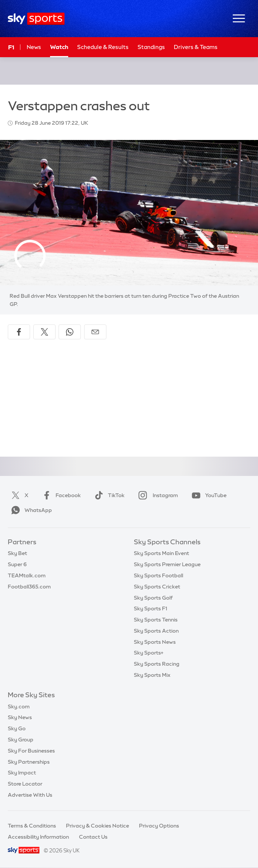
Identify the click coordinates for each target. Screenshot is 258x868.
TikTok (108, 495)
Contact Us (93, 837)
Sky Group (21, 740)
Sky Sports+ (149, 653)
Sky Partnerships (29, 762)
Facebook (60, 495)
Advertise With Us (30, 795)
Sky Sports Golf (153, 598)
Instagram (157, 495)
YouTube (208, 495)
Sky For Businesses (31, 751)
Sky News (20, 717)
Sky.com (19, 707)
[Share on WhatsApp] (70, 332)
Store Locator (25, 784)
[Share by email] (95, 332)
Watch (59, 47)
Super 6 (17, 564)
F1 (11, 47)
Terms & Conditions (32, 826)
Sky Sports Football (158, 575)
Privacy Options (159, 826)
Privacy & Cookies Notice (97, 826)
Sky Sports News (155, 642)
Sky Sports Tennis (156, 620)
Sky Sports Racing (157, 664)
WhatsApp (30, 510)
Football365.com (29, 587)
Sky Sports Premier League (167, 564)
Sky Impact (22, 773)
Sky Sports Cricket (157, 587)
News (34, 47)
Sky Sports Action (156, 631)
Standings (151, 47)
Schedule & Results (103, 47)
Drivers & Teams (196, 47)
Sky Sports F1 (150, 608)
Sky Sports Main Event (161, 553)
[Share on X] (44, 332)
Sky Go (17, 728)
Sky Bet (17, 553)
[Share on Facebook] (19, 332)
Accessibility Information (38, 837)
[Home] (36, 19)
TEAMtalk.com (27, 575)
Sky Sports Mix (152, 675)
